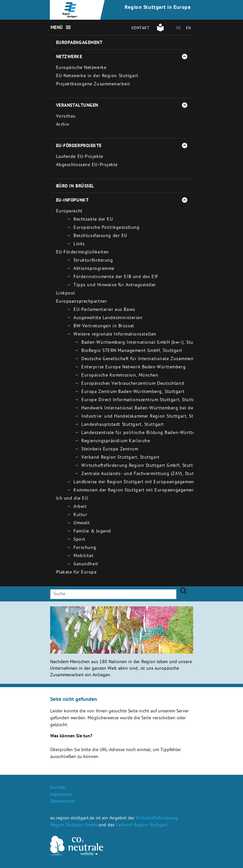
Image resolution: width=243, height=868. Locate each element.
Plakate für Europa (76, 573)
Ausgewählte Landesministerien (108, 318)
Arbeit (80, 507)
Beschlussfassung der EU (100, 236)
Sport (79, 540)
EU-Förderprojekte (79, 146)
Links (79, 244)
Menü (57, 28)
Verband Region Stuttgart (142, 825)
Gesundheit (86, 564)
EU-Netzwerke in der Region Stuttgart (97, 76)
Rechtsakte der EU (93, 220)
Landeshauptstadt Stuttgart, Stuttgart (123, 425)
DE (179, 29)
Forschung (85, 548)
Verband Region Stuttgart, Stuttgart (121, 458)
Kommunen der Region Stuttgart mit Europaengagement (135, 491)
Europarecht (69, 212)
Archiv (63, 125)
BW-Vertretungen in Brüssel (104, 326)
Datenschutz (62, 802)
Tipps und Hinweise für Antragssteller (115, 285)
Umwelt (81, 523)
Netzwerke (69, 57)
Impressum (61, 795)
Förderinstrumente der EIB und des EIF (116, 277)
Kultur (80, 515)
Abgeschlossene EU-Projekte (87, 165)
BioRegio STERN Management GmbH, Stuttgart (132, 351)
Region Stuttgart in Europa (158, 8)
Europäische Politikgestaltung (106, 228)
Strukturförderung (93, 261)
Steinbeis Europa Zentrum (110, 450)
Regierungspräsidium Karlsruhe (116, 441)
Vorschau (66, 117)
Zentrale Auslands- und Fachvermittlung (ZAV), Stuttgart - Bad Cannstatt (161, 474)
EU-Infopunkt (72, 201)
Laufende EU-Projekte (80, 157)
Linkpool (66, 294)
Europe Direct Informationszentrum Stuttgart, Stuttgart (142, 400)
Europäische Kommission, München (120, 376)
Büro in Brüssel (75, 186)
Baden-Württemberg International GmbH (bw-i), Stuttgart (144, 343)
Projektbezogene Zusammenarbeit (93, 85)
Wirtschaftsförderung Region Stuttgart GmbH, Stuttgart (142, 466)
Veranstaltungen (77, 106)
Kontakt (141, 29)
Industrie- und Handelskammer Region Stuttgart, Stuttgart (145, 417)
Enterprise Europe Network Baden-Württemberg (133, 368)
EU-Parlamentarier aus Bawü (104, 310)
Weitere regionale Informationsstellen (115, 335)
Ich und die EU (72, 499)
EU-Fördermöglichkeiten (82, 253)
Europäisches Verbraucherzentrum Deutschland (133, 384)
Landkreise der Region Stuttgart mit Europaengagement (135, 482)
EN (188, 29)
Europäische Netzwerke (81, 68)
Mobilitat (83, 556)
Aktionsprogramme (94, 269)
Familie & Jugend (92, 532)
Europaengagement (79, 43)
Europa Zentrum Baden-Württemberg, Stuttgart (133, 392)
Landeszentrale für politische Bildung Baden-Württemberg (145, 433)
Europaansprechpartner (82, 302)
